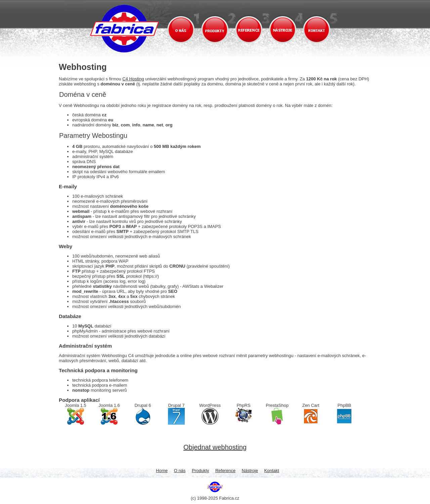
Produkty (200, 471)
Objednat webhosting (215, 447)
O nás (180, 471)
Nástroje (250, 471)
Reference (225, 471)
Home (162, 471)
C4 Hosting (133, 79)
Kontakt (272, 471)
